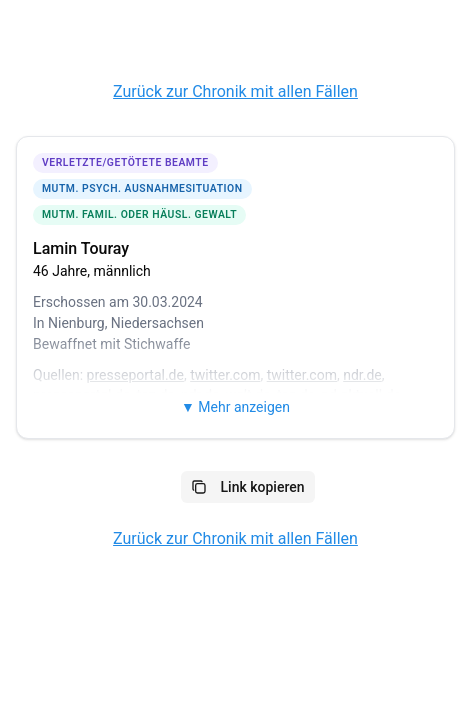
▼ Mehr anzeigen (235, 407)
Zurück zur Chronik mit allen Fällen (235, 91)
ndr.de (362, 375)
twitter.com (225, 375)
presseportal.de (135, 375)
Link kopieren (248, 487)
